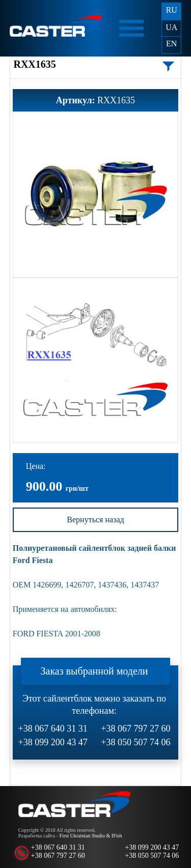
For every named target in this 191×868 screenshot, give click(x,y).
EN (171, 44)
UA (171, 27)
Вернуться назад (95, 520)
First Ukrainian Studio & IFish (91, 836)
